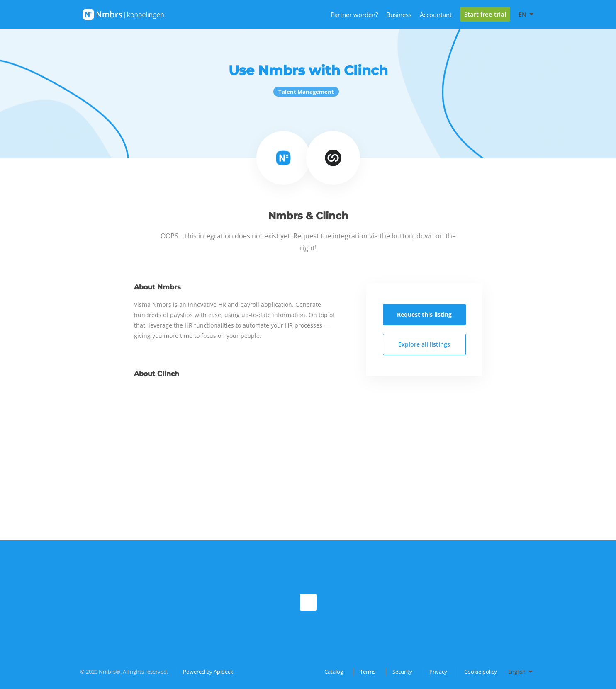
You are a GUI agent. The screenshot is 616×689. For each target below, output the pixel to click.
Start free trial (485, 14)
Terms (368, 672)
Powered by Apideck (208, 672)
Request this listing (424, 314)
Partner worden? (354, 15)
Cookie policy (481, 672)
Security (402, 672)
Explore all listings (424, 344)
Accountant (436, 15)
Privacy (438, 672)
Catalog (334, 672)
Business (399, 15)
